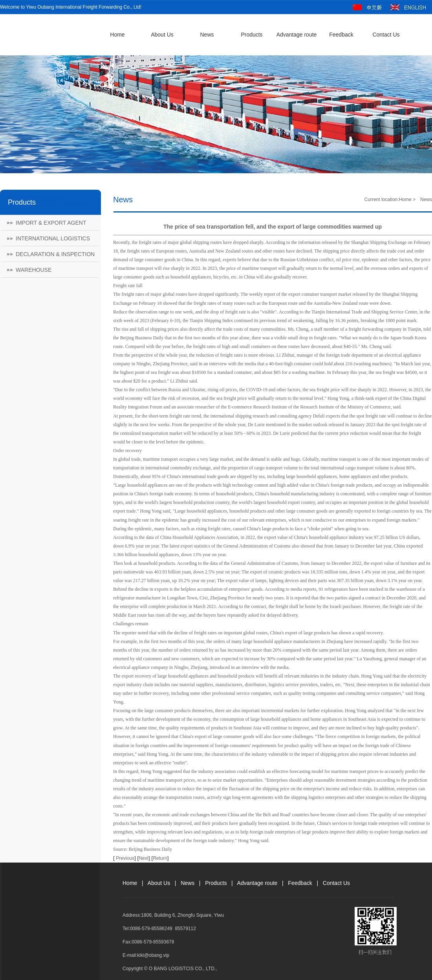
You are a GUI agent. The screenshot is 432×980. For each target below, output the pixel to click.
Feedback (341, 35)
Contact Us (386, 35)
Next (144, 858)
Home (117, 35)
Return (160, 858)
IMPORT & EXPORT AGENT (51, 223)
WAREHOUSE (34, 270)
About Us (162, 35)
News (207, 35)
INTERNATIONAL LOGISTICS (53, 238)
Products (252, 35)
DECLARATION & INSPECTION (55, 254)
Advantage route (297, 35)
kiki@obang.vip (153, 955)
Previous (125, 858)
